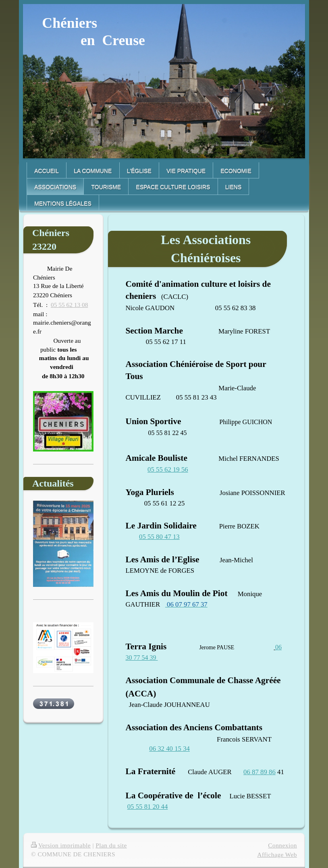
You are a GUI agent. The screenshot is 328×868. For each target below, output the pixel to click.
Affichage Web (277, 855)
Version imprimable (61, 845)
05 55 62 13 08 (69, 305)
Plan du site (111, 845)
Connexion (282, 845)
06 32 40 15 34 (169, 749)
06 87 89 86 (259, 772)
